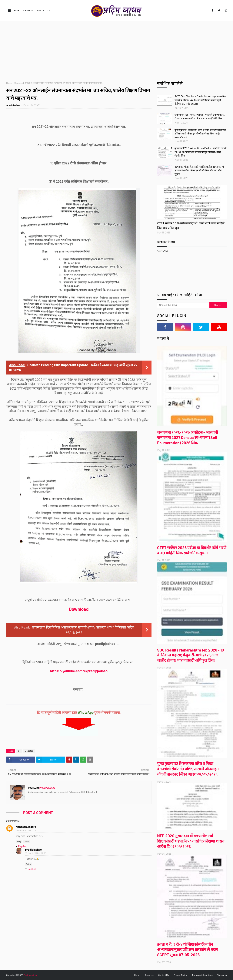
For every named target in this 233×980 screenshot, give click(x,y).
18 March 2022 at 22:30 (36, 853)
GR (19, 751)
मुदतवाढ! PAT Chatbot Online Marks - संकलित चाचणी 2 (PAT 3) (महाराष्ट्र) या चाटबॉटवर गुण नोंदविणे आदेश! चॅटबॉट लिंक (200, 152)
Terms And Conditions (202, 975)
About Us (28, 10)
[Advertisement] (117, 49)
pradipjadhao (13, 105)
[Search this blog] (183, 305)
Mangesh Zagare (26, 827)
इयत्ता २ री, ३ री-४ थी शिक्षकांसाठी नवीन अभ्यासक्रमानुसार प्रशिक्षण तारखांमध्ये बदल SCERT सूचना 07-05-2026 (187, 949)
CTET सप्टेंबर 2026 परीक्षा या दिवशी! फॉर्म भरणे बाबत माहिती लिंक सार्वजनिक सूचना (191, 225)
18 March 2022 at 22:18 (26, 830)
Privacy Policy (180, 975)
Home (17, 10)
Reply (19, 841)
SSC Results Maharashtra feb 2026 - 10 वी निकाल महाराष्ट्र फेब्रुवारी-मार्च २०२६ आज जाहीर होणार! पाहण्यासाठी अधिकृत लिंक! (191, 655)
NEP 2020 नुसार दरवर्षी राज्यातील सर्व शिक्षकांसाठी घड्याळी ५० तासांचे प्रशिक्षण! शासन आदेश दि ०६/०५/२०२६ (191, 841)
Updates (18, 83)
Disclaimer (222, 975)
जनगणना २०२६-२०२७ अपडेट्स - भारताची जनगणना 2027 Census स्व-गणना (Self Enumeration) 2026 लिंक (200, 117)
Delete (27, 841)
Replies (22, 846)
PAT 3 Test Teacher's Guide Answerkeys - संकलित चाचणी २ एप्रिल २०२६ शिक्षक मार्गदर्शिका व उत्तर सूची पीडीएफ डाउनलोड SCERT (200, 100)
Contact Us (43, 10)
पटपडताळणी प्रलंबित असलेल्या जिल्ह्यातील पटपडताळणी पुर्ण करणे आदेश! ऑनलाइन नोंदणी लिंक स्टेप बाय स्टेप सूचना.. (199, 170)
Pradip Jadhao (30, 975)
